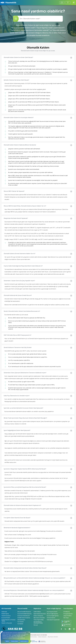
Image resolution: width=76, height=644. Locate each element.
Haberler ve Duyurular (7, 623)
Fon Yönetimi (21, 622)
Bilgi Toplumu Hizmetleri (39, 618)
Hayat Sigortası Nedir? (52, 612)
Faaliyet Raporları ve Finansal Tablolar (8, 620)
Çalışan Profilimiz (68, 616)
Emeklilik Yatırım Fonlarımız (24, 618)
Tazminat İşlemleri (51, 618)
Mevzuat (36, 625)
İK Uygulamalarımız (68, 614)
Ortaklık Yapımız (5, 614)
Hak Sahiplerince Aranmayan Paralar (38, 622)
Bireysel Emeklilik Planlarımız (24, 612)
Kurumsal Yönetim (6, 618)
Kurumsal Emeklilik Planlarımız (24, 614)
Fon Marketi (20, 624)
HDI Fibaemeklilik (8, 3)
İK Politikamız (67, 612)
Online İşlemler (62, 3)
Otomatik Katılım (21, 620)
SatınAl (68, 3)
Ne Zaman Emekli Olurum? (24, 616)
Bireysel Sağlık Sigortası (52, 614)
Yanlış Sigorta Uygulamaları (53, 620)
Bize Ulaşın (66, 618)
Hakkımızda (4, 612)
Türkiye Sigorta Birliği (39, 620)
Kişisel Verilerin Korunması (40, 614)
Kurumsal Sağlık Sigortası (53, 616)
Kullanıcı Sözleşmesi (38, 616)
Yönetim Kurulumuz (6, 616)
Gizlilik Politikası (37, 612)
